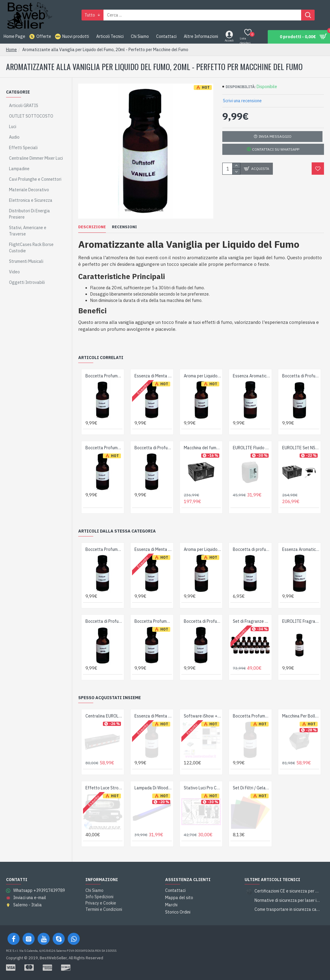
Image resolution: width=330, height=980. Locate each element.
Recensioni (124, 227)
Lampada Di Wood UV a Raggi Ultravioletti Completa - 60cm (153, 788)
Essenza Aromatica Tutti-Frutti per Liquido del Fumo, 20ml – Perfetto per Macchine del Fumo (251, 376)
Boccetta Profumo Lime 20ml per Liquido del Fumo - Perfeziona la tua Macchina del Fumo (104, 376)
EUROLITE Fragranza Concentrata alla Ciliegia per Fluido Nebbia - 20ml (301, 621)
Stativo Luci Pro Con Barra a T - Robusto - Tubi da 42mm (202, 788)
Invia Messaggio (275, 136)
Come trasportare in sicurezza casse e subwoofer (287, 909)
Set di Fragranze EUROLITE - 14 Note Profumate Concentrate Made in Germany (251, 621)
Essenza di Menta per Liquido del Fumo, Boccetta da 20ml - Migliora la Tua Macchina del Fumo (153, 376)
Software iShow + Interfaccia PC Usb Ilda (202, 716)
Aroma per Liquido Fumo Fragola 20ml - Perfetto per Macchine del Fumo (202, 376)
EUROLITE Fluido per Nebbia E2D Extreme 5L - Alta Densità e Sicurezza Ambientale (251, 448)
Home (11, 50)
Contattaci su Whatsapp (275, 149)
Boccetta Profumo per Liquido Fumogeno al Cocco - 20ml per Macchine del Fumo (104, 448)
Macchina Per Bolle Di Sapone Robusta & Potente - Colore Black (301, 716)
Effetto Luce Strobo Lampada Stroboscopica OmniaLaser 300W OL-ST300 (104, 788)
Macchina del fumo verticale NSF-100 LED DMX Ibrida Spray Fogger (202, 448)
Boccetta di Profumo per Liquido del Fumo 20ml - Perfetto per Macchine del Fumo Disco (153, 448)
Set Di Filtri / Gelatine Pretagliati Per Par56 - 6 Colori (251, 788)
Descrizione (92, 227)
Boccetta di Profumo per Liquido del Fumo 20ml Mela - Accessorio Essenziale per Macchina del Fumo (301, 376)
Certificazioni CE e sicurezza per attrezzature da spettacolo (287, 891)
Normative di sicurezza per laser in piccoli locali (287, 900)
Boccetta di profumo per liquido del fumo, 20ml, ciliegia (251, 549)
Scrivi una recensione (242, 101)
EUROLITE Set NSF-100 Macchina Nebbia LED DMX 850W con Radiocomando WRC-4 (301, 448)
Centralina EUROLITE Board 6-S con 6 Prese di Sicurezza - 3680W (104, 716)
